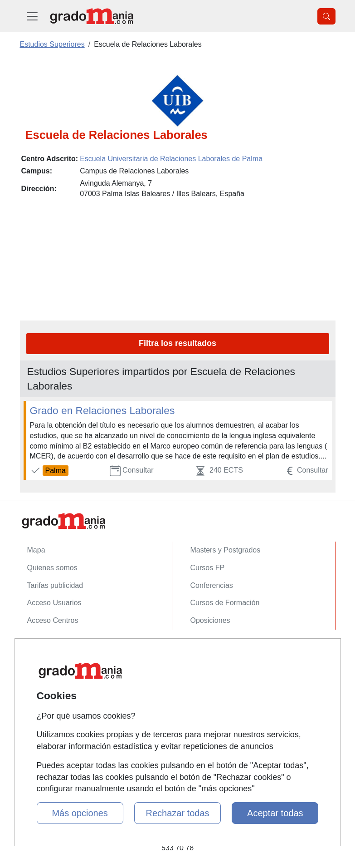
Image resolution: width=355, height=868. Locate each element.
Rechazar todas (177, 813)
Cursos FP (208, 568)
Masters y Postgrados (226, 550)
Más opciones (80, 813)
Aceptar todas (275, 813)
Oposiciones (210, 620)
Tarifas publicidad (55, 585)
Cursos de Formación (225, 603)
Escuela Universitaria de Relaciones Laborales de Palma (171, 159)
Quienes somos (52, 568)
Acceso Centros (53, 620)
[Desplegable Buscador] (326, 16)
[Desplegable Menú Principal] (32, 16)
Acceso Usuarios (54, 603)
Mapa (36, 550)
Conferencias (212, 585)
